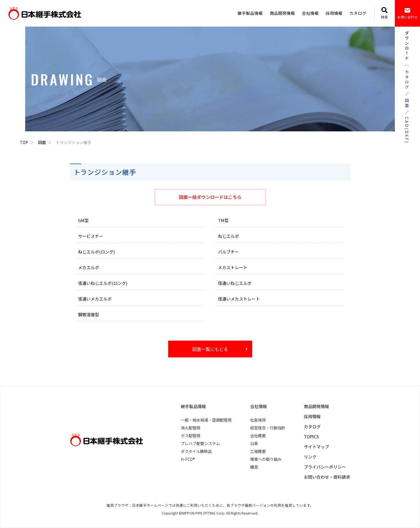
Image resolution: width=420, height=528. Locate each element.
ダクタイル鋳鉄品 (196, 451)
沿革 (254, 443)
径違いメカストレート (239, 299)
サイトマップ (316, 447)
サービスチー (91, 236)
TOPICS (311, 437)
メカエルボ (89, 267)
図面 (42, 142)
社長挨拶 (258, 420)
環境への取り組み (266, 459)
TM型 (223, 220)
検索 (384, 13)
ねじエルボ (228, 236)
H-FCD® (188, 459)
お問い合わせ (407, 13)
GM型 (83, 220)
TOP (24, 142)
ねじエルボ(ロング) (96, 252)
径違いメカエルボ (95, 299)
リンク (310, 457)
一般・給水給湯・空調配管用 (206, 420)
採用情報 (334, 13)
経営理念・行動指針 (268, 428)
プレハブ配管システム (200, 443)
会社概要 (258, 436)
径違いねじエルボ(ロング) (103, 283)
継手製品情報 (250, 13)
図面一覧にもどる (210, 349)
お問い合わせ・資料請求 (327, 477)
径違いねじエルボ (235, 283)
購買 (254, 467)
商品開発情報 (282, 13)
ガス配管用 (191, 436)
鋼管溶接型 (89, 314)
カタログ (358, 13)
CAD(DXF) (407, 130)
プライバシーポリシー (325, 467)
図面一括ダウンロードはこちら (210, 197)
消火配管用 (191, 428)
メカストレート (233, 267)
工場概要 (258, 451)
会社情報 (310, 13)
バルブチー (228, 252)
